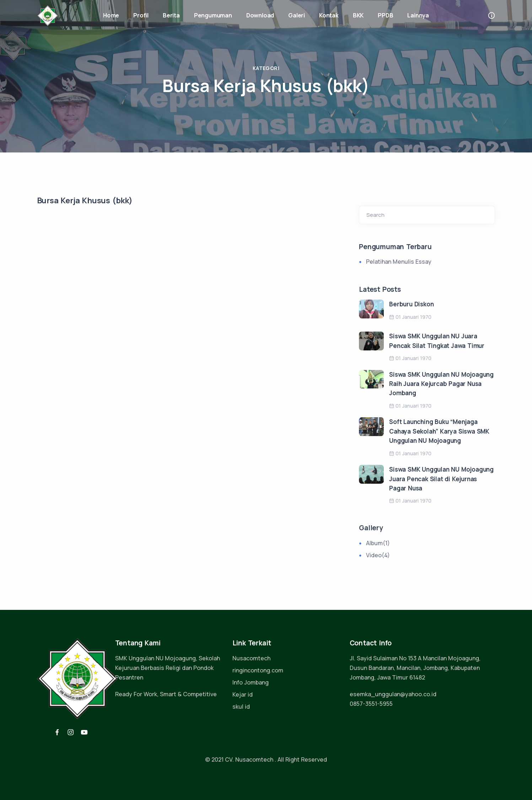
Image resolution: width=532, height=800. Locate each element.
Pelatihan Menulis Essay (399, 262)
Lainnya (418, 15)
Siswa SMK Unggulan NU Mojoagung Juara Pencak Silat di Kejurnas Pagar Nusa (441, 479)
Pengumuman (213, 15)
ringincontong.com (258, 670)
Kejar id (243, 694)
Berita (171, 15)
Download (260, 15)
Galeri (297, 15)
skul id (241, 707)
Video (378, 555)
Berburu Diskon (411, 304)
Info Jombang (251, 682)
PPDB (385, 15)
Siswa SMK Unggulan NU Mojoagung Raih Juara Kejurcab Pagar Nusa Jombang (441, 384)
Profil (141, 15)
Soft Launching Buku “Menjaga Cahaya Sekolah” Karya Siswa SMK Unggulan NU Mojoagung (439, 431)
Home (111, 15)
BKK (358, 15)
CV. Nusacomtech (249, 759)
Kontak (329, 15)
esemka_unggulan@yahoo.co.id (393, 694)
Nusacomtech (251, 658)
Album (378, 543)
